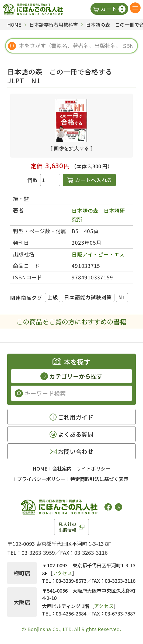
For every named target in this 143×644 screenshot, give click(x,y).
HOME (40, 468)
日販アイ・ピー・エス (98, 254)
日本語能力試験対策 (88, 297)
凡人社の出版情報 (67, 527)
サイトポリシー (93, 468)
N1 (122, 297)
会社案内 (62, 468)
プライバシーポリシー (41, 479)
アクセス (62, 573)
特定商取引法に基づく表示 (99, 479)
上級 (53, 297)
